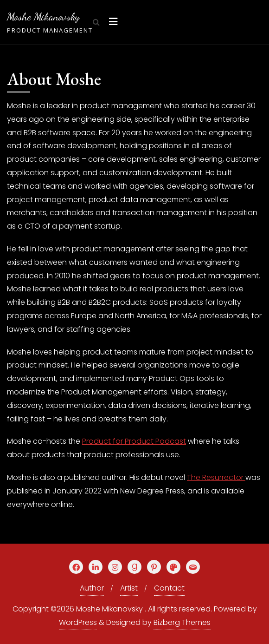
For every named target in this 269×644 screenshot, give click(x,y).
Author (92, 588)
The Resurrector (216, 477)
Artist (129, 588)
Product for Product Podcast (134, 441)
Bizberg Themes (182, 622)
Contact (169, 588)
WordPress (78, 622)
